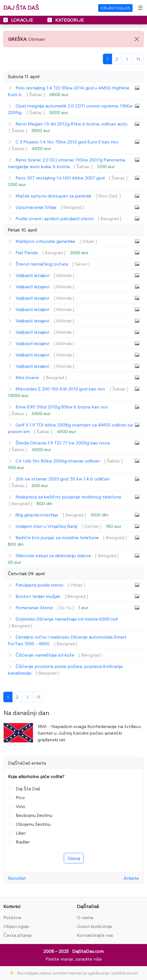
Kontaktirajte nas (95, 935)
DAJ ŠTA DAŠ (21, 8)
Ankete (131, 878)
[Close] (137, 39)
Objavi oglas (16, 926)
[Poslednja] (138, 59)
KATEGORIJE (66, 20)
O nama (85, 917)
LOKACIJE (19, 20)
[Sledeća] (127, 59)
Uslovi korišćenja (94, 926)
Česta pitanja (17, 935)
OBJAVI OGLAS (115, 8)
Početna (12, 917)
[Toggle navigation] (140, 8)
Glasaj (74, 858)
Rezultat (17, 878)
